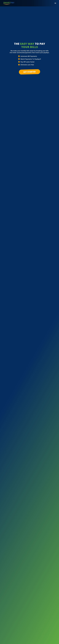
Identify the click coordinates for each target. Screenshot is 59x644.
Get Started (29, 72)
